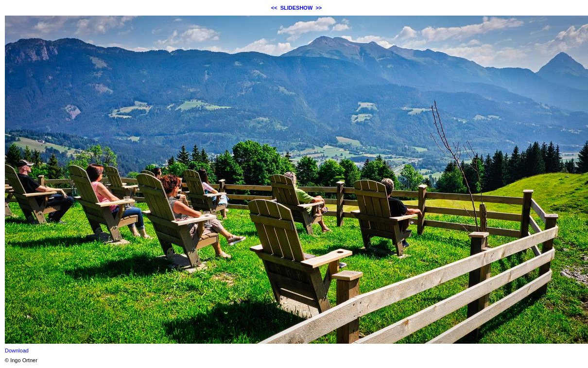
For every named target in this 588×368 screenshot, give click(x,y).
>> (319, 8)
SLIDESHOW (297, 8)
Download (17, 350)
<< (274, 8)
